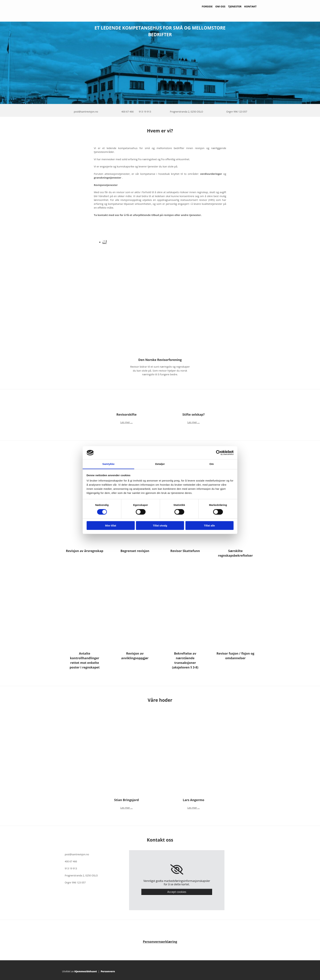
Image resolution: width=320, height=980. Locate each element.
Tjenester (235, 6)
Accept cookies (177, 892)
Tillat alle (209, 526)
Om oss (220, 6)
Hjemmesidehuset (86, 971)
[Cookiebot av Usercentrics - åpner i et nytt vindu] (219, 453)
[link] (177, 870)
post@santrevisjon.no (86, 112)
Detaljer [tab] (160, 464)
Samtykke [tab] (109, 464)
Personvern (108, 971)
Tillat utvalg (160, 526)
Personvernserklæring (160, 942)
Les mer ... (126, 422)
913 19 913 (145, 112)
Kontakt (250, 6)
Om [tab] (211, 464)
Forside (207, 6)
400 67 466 (127, 112)
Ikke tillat (111, 526)
